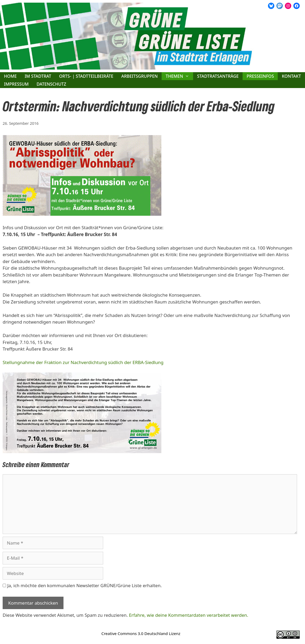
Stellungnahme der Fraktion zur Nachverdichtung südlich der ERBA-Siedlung (83, 362)
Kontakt (291, 76)
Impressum (16, 84)
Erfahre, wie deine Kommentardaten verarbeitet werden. (188, 615)
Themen (179, 76)
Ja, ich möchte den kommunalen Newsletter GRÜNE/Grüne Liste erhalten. (82, 585)
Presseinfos (260, 76)
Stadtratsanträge (218, 76)
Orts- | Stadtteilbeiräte (86, 76)
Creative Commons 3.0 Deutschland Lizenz (141, 633)
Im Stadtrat (38, 76)
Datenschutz (51, 84)
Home (10, 76)
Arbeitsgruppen (139, 76)
